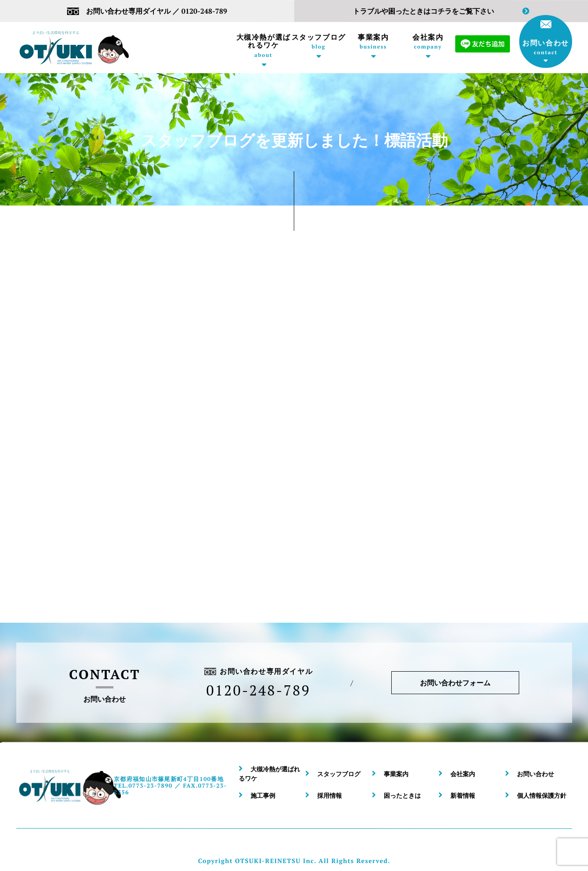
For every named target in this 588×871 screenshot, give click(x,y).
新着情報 (463, 795)
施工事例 (263, 795)
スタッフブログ (318, 41)
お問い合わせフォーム (455, 683)
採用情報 (330, 795)
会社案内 (428, 41)
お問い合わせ (546, 38)
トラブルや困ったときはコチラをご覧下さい (441, 11)
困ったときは (402, 795)
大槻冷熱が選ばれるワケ (263, 46)
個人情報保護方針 (542, 795)
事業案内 (373, 41)
